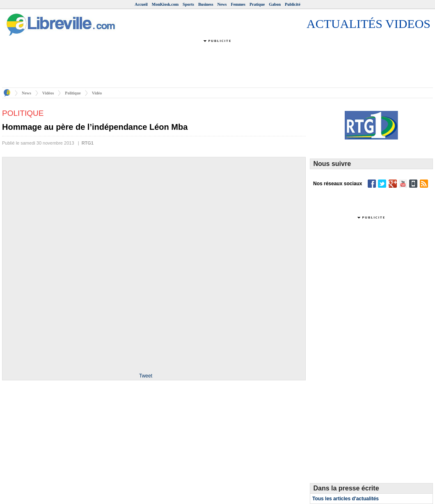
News (222, 4)
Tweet (146, 376)
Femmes (238, 4)
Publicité (293, 4)
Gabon (275, 4)
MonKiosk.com (165, 4)
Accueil (141, 4)
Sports (188, 4)
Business (206, 4)
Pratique (257, 4)
